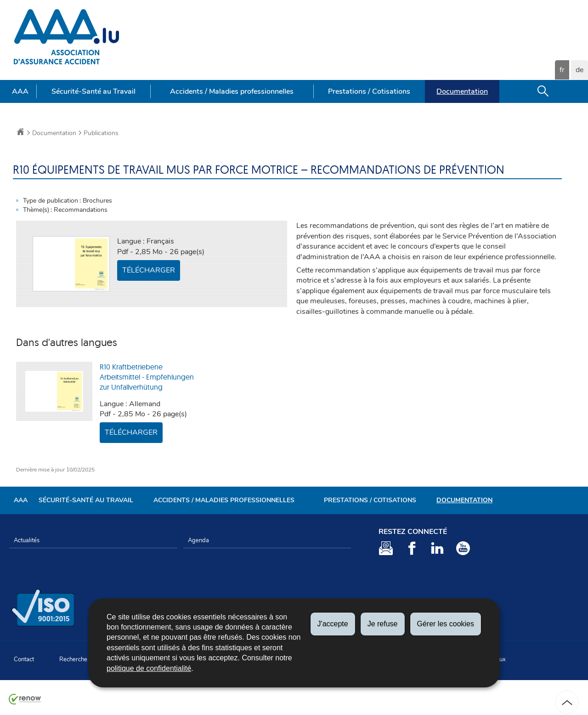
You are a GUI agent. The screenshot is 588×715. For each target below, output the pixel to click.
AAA (20, 91)
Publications (101, 133)
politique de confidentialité (149, 668)
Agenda (198, 540)
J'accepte (333, 624)
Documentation (462, 91)
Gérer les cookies (446, 624)
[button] (543, 91)
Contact (24, 659)
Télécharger (149, 270)
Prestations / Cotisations (369, 91)
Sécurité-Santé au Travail (93, 91)
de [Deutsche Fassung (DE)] (580, 70)
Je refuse (383, 624)
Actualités (27, 540)
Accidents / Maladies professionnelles (232, 91)
